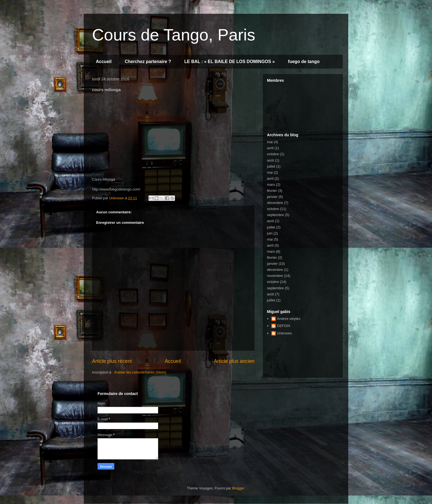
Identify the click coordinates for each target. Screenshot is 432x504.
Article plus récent (112, 361)
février (272, 191)
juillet (271, 166)
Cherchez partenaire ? (148, 62)
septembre (275, 215)
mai (270, 142)
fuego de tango (304, 62)
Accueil (104, 62)
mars (271, 185)
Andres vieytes (289, 319)
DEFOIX (283, 326)
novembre (275, 276)
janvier (272, 197)
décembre (275, 203)
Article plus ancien (234, 361)
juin (270, 233)
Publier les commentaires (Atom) (140, 372)
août (270, 160)
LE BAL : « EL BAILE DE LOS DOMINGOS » (229, 62)
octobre (273, 154)
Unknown (284, 333)
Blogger (238, 488)
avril (270, 148)
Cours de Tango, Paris (174, 35)
